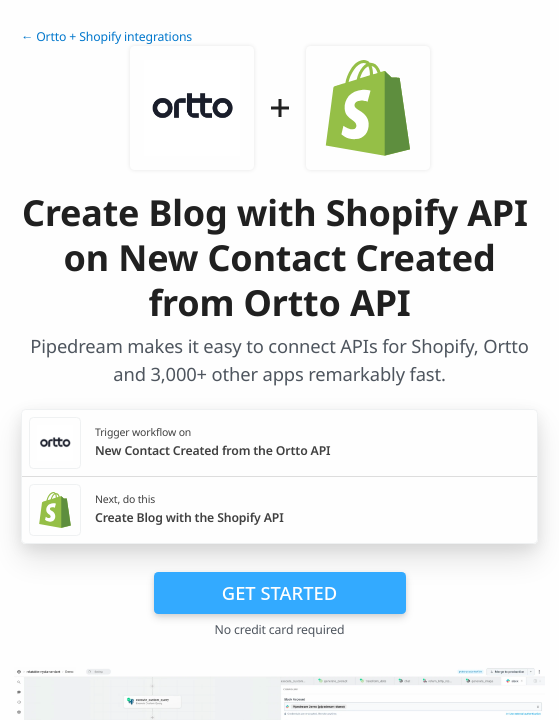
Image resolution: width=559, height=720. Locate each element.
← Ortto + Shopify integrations (106, 36)
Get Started (279, 592)
